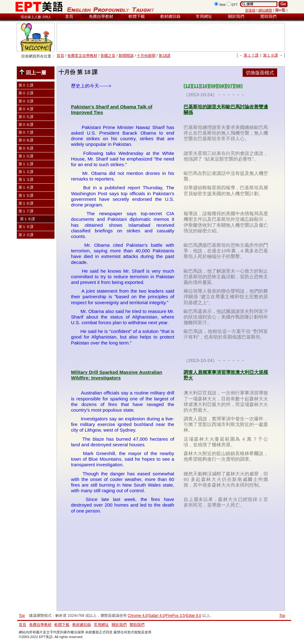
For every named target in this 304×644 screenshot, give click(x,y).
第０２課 (26, 93)
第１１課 (26, 164)
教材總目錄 (170, 16)
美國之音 (108, 56)
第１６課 (26, 203)
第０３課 (26, 101)
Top (282, 616)
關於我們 (236, 16)
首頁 (69, 16)
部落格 (250, 10)
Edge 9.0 (194, 616)
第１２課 (26, 172)
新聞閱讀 (126, 56)
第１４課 (26, 187)
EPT (235, 5)
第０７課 (26, 132)
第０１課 (26, 85)
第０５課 (26, 117)
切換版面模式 (260, 73)
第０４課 (26, 109)
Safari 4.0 (157, 616)
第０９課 (26, 148)
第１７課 (251, 55)
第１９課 (271, 55)
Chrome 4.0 (137, 616)
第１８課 (28, 219)
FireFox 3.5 (175, 616)
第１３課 (26, 180)
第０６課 (26, 125)
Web (223, 5)
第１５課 (26, 196)
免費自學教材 (101, 16)
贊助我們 (268, 16)
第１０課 (26, 156)
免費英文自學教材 (82, 56)
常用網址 (204, 16)
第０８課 (26, 140)
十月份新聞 (146, 56)
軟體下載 (137, 16)
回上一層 (33, 72)
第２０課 (26, 235)
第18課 (164, 56)
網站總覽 (265, 10)
